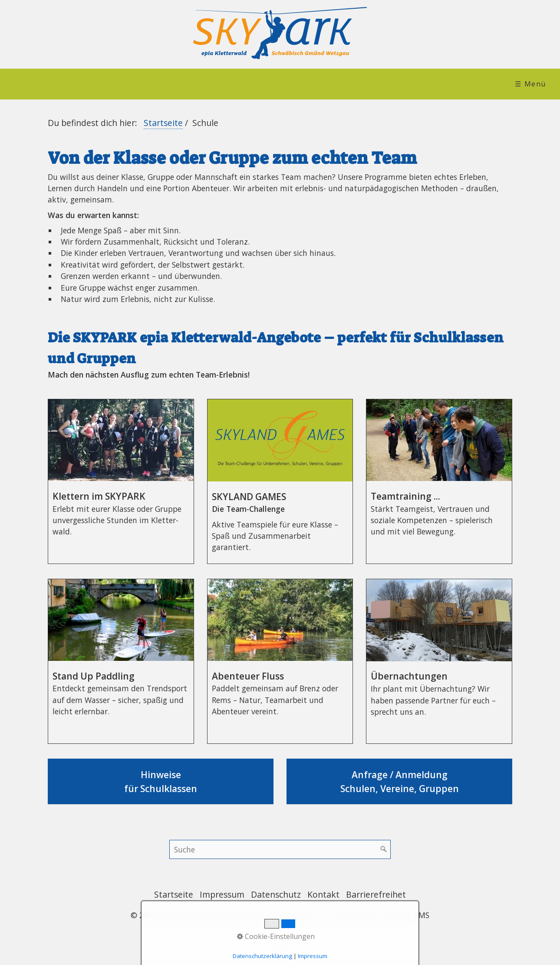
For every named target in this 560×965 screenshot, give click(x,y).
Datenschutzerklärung (262, 956)
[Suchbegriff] (280, 849)
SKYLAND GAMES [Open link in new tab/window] (280, 481)
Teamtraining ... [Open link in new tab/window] (439, 481)
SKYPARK (107, 84)
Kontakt (323, 894)
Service (382, 84)
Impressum (222, 894)
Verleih (318, 84)
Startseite (35, 84)
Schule (255, 84)
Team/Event (183, 84)
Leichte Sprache (463, 84)
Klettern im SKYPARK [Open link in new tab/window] (121, 481)
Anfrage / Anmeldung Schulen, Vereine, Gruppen (399, 781)
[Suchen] (384, 849)
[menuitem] (38, 84)
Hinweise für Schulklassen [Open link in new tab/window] (161, 781)
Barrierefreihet (376, 894)
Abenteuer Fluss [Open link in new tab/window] (280, 661)
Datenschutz (276, 894)
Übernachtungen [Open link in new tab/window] (439, 661)
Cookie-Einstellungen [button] (276, 936)
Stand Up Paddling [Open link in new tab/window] (121, 661)
